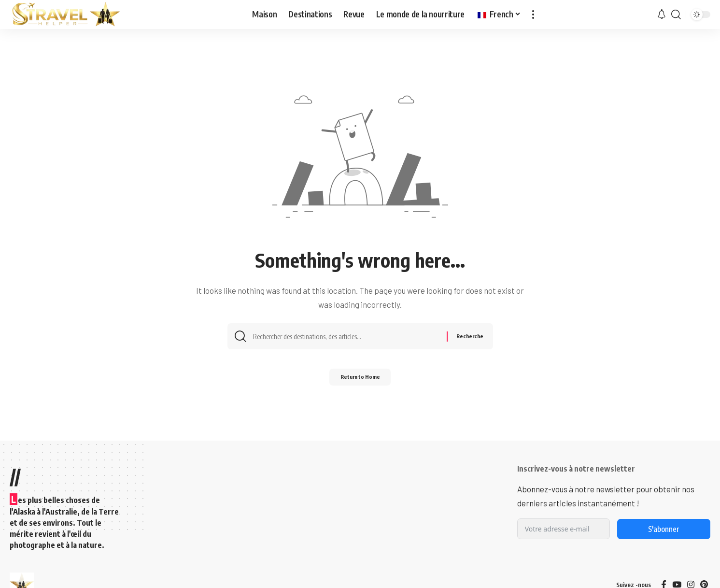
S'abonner (664, 529)
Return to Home (360, 380)
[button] (533, 14)
